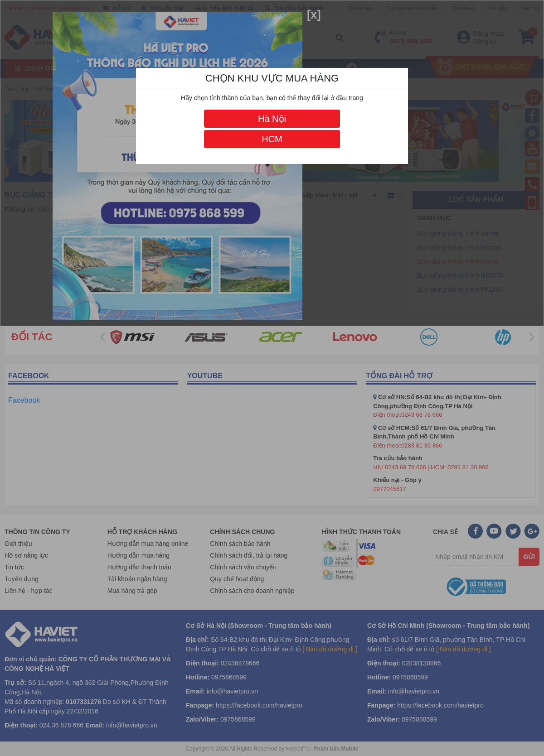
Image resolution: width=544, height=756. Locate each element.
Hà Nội (272, 119)
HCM (272, 139)
